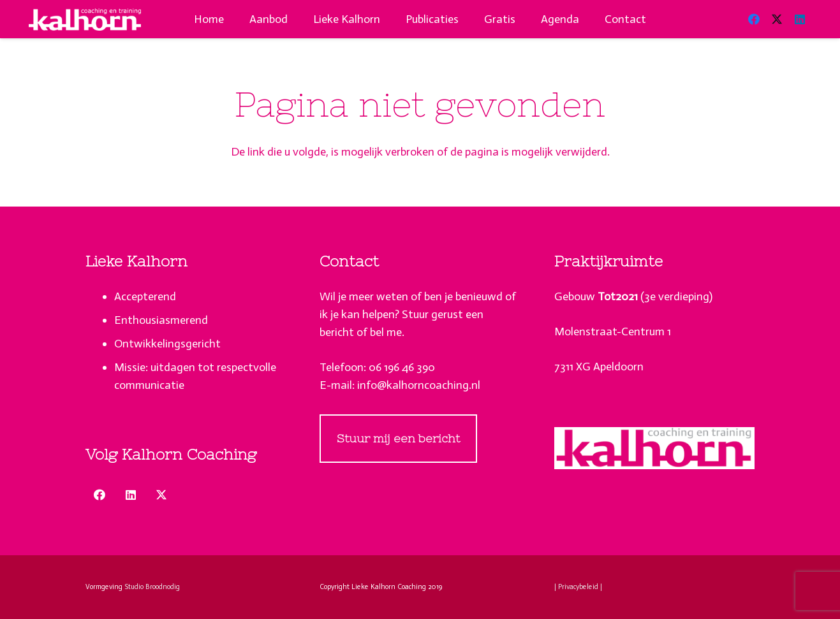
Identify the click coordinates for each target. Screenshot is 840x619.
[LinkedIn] (800, 19)
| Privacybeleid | (578, 587)
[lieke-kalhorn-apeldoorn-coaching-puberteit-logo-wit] (85, 19)
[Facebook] (754, 19)
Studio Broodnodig (152, 587)
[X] (777, 19)
